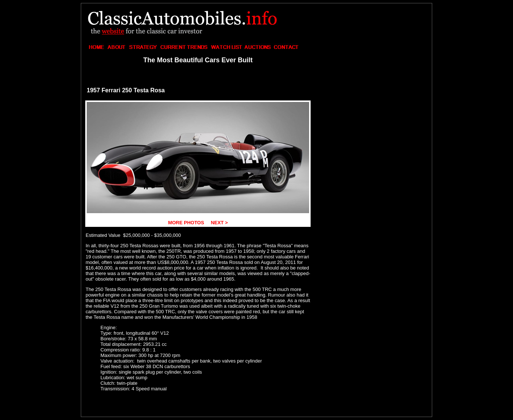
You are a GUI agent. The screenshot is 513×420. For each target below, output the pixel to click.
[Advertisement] (372, 54)
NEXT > (219, 223)
